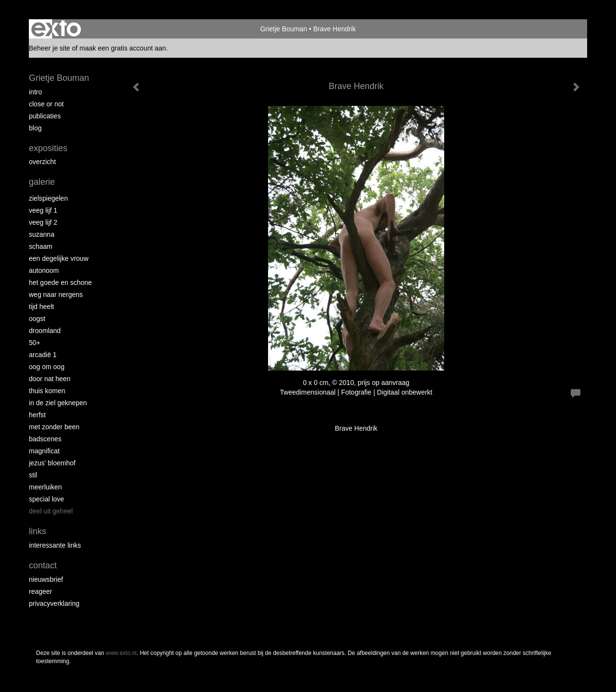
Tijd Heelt (41, 307)
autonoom (44, 270)
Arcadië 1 (43, 355)
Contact (43, 565)
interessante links (55, 545)
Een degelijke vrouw (59, 258)
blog (35, 128)
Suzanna (42, 234)
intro (35, 92)
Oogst (37, 319)
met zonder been (54, 427)
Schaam (41, 246)
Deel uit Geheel (51, 511)
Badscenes (45, 439)
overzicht (42, 162)
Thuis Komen (47, 391)
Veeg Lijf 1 (43, 210)
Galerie (42, 182)
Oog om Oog (47, 367)
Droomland (45, 331)
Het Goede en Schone (60, 282)
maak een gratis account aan (123, 48)
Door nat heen (50, 379)
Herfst (37, 415)
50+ (35, 343)
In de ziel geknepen (58, 403)
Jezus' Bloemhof (52, 463)
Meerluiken (45, 487)
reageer (40, 591)
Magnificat (44, 451)
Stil (33, 475)
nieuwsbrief (46, 579)
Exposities (48, 148)
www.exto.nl (121, 653)
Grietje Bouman (284, 29)
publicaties (45, 116)
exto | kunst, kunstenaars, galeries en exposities (56, 29)
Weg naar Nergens (56, 295)
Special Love (46, 499)
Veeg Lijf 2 (43, 222)
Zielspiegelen (48, 198)
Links (38, 531)
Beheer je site (50, 48)
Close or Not (46, 104)
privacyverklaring (54, 603)
